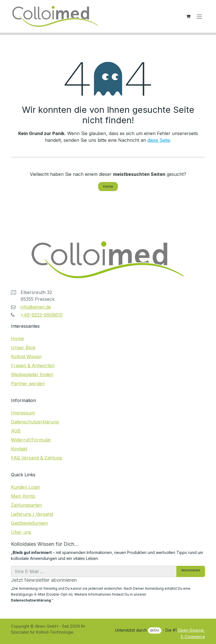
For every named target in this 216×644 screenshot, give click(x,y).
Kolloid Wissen (26, 356)
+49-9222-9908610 (42, 315)
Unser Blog (23, 347)
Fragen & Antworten (33, 365)
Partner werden (28, 383)
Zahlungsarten (26, 505)
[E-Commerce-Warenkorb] (188, 16)
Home (108, 186)
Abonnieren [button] (191, 570)
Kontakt (19, 449)
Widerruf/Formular (31, 440)
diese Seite (159, 140)
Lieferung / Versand (32, 514)
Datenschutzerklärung (35, 422)
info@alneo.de (36, 307)
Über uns (21, 532)
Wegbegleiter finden (32, 374)
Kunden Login (26, 487)
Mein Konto (23, 496)
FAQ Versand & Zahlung (36, 458)
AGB (16, 431)
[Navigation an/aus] (199, 16)
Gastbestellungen (29, 523)
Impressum (23, 413)
